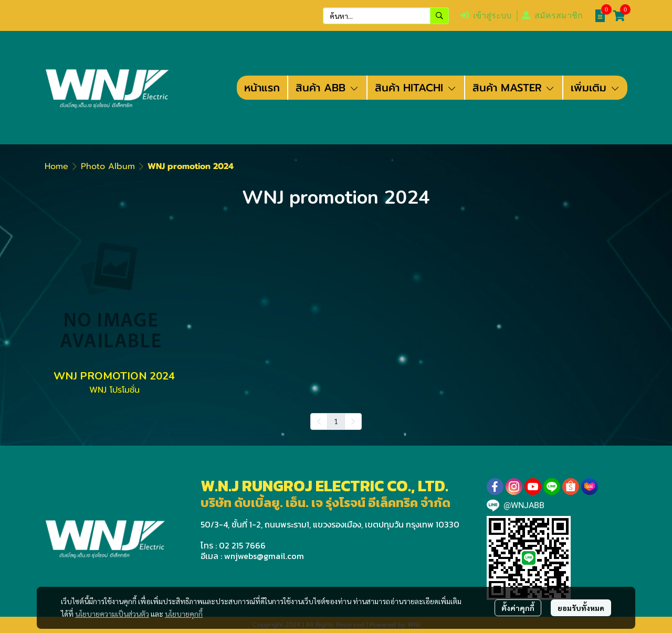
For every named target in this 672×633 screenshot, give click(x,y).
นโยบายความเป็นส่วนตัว (112, 614)
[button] (386, 16)
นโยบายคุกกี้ (184, 614)
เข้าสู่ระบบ (486, 15)
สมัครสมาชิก (552, 15)
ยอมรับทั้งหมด (581, 608)
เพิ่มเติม (595, 88)
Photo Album (108, 166)
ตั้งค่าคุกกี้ (518, 608)
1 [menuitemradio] (336, 421)
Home (56, 166)
